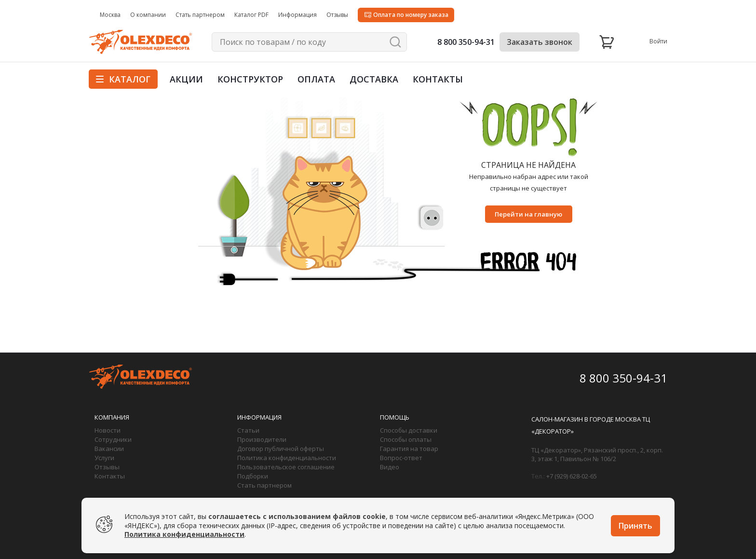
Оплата (316, 79)
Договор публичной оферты (281, 449)
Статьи (248, 430)
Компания (112, 417)
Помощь (395, 417)
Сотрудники (113, 439)
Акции (186, 79)
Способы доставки (409, 430)
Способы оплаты (406, 439)
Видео (390, 467)
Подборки (253, 476)
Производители (262, 439)
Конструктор (250, 79)
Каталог (123, 79)
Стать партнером (264, 485)
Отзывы (107, 467)
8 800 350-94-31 (466, 42)
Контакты (438, 79)
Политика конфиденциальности (287, 458)
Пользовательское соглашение (286, 467)
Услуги (104, 458)
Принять (635, 526)
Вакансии (109, 449)
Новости (108, 430)
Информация (259, 417)
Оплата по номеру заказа (411, 15)
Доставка (374, 79)
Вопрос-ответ (401, 458)
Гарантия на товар (409, 449)
